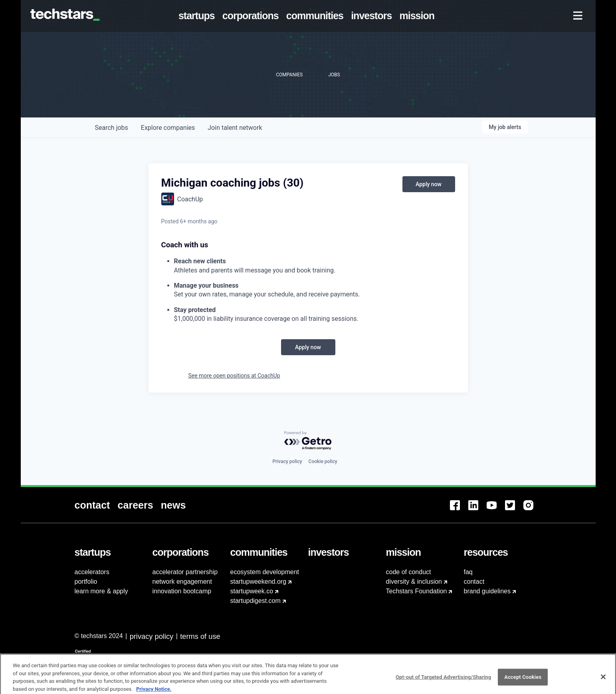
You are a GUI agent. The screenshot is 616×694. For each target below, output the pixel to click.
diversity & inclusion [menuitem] (414, 582)
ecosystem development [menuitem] (265, 572)
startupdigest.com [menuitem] (256, 601)
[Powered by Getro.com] (308, 441)
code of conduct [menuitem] (409, 572)
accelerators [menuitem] (92, 572)
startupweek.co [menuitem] (252, 591)
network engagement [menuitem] (182, 582)
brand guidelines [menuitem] (487, 591)
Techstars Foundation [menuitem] (417, 591)
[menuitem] (198, 16)
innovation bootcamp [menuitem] (182, 591)
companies (168, 128)
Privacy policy (287, 461)
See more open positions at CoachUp (234, 376)
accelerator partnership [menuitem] (185, 572)
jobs (112, 128)
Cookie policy (323, 461)
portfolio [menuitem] (86, 582)
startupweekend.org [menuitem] (258, 582)
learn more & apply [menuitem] (101, 591)
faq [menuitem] (468, 572)
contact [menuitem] (474, 582)
